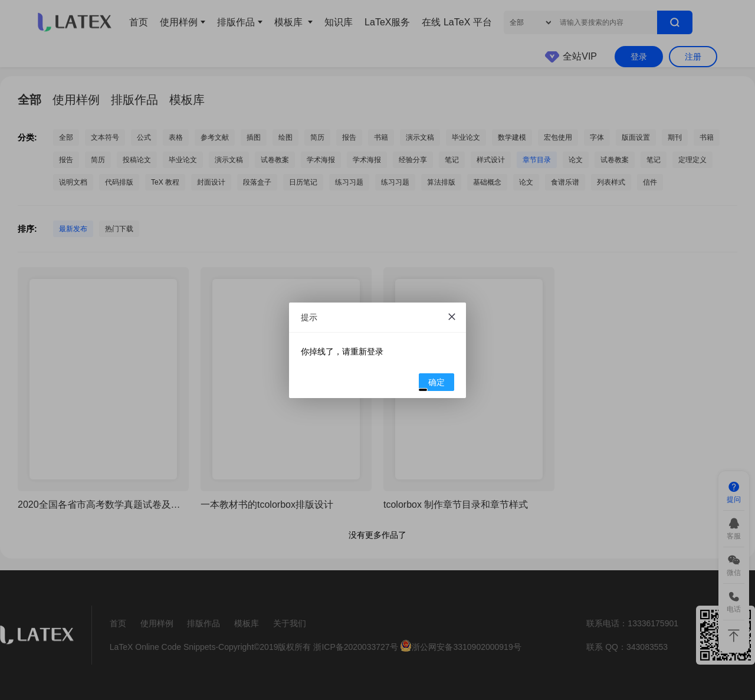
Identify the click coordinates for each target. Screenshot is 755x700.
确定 (432, 384)
